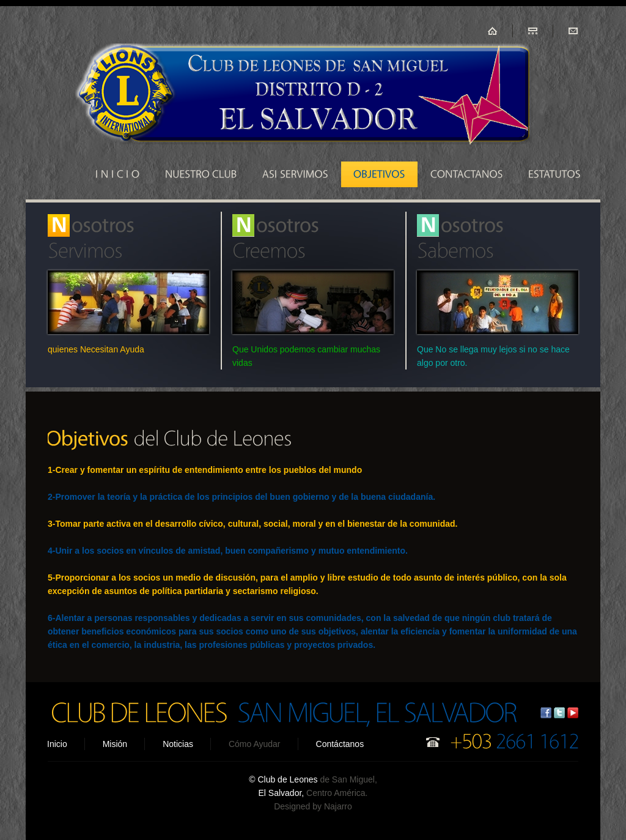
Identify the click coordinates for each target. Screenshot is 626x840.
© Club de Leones (284, 779)
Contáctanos (340, 744)
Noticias (178, 744)
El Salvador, (282, 793)
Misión (115, 744)
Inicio (57, 744)
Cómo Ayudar (255, 744)
